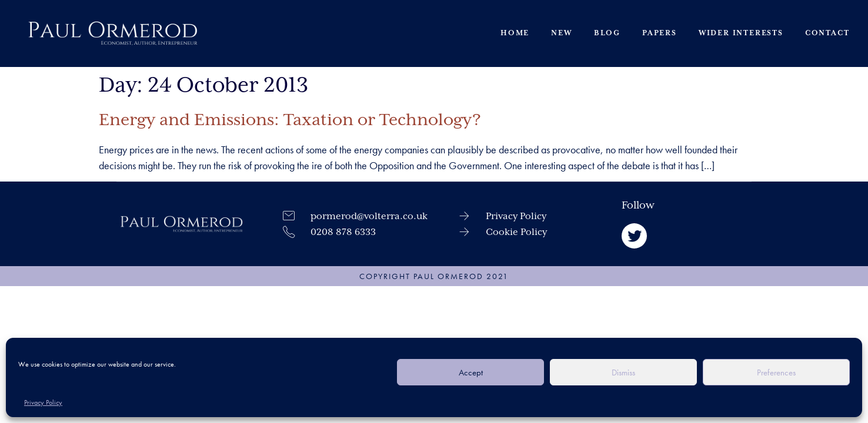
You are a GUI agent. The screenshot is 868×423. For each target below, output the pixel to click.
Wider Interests (740, 33)
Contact (827, 33)
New (561, 33)
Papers (660, 33)
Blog (607, 33)
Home (515, 33)
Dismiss (623, 372)
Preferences (776, 372)
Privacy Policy (43, 402)
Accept (471, 372)
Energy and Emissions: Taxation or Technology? (290, 120)
